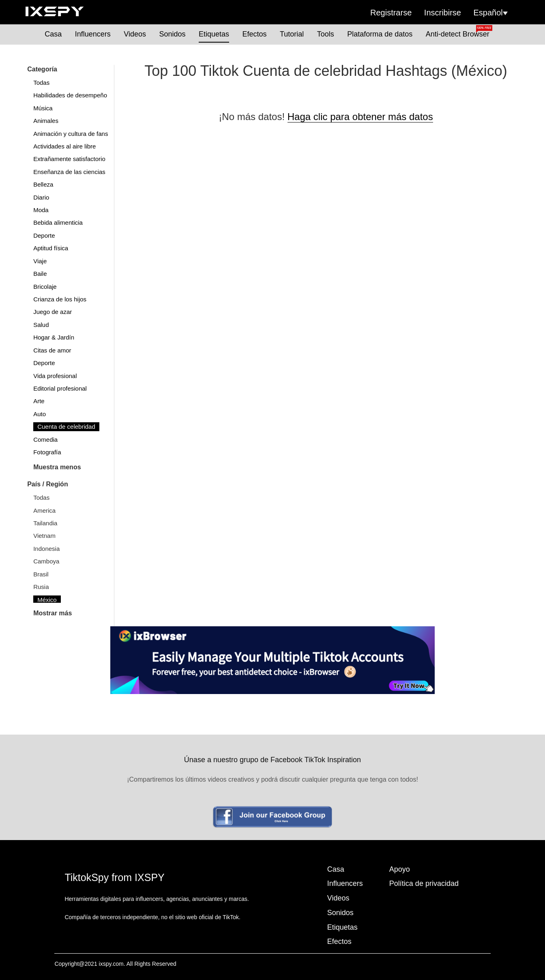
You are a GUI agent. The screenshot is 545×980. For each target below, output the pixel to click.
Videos (135, 34)
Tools (326, 34)
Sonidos (172, 34)
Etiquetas (214, 34)
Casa (53, 34)
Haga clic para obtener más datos (360, 117)
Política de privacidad (424, 883)
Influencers (93, 34)
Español (491, 13)
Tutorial (292, 34)
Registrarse (391, 13)
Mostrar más (53, 613)
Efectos (254, 34)
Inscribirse (443, 13)
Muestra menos (57, 467)
